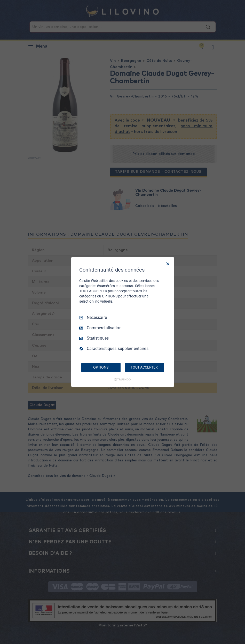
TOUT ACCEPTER (144, 367)
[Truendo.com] (123, 379)
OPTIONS (101, 367)
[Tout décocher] (168, 264)
